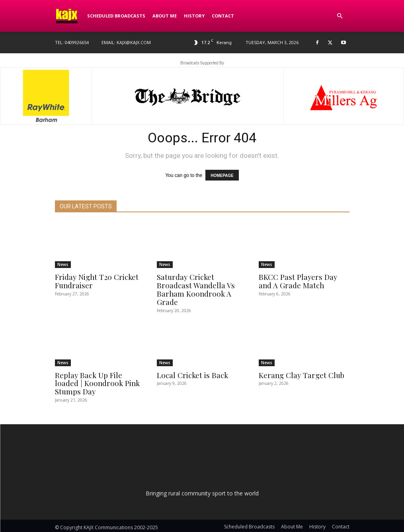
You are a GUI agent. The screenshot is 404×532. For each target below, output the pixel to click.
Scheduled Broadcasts (116, 16)
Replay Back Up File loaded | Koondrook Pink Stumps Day (99, 373)
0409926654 (77, 42)
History (194, 16)
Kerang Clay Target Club (300, 365)
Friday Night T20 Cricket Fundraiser (95, 281)
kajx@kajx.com (134, 42)
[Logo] (69, 16)
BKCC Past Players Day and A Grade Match (302, 281)
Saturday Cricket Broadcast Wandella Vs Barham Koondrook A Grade (201, 285)
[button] (340, 16)
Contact (223, 16)
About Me (165, 16)
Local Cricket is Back (190, 365)
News (63, 264)
